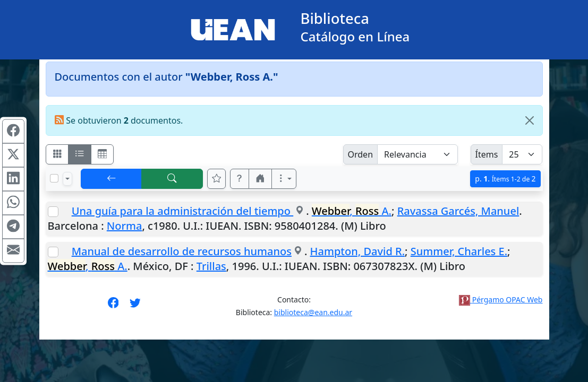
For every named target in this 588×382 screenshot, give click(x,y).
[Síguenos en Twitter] (135, 306)
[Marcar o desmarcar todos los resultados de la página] (54, 178)
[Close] (530, 120)
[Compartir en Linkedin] (13, 179)
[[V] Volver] (112, 179)
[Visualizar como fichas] (57, 154)
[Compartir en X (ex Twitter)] (13, 155)
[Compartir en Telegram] (13, 227)
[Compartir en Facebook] (13, 132)
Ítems (487, 154)
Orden (361, 154)
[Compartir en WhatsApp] (13, 203)
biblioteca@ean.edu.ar (313, 312)
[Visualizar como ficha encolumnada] (80, 154)
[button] (240, 179)
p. (505, 179)
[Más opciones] (284, 179)
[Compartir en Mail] (13, 251)
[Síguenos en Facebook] (113, 306)
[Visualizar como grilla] (103, 154)
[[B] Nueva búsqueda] (172, 179)
